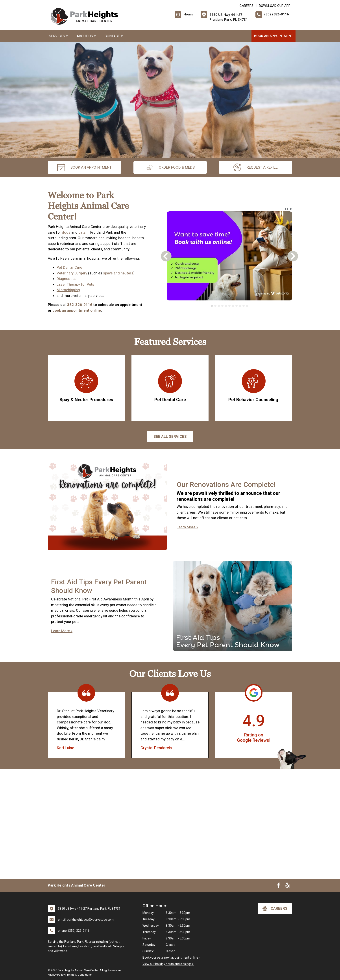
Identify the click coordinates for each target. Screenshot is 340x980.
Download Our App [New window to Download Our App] (275, 6)
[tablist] (230, 306)
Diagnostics (67, 279)
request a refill (256, 167)
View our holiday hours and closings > (168, 964)
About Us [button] (86, 36)
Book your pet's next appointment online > (172, 958)
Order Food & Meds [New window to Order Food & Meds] (170, 167)
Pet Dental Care (69, 267)
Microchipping (68, 290)
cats (82, 232)
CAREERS (247, 6)
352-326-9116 (80, 305)
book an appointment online (77, 310)
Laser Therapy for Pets (75, 284)
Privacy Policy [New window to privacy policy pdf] (56, 975)
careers (275, 909)
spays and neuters (118, 273)
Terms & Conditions (79, 975)
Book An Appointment (273, 36)
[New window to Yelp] (288, 886)
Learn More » (187, 527)
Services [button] (58, 36)
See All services (170, 436)
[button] (286, 209)
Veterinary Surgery (72, 273)
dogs (66, 232)
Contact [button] (114, 36)
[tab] (212, 306)
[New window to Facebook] (278, 886)
